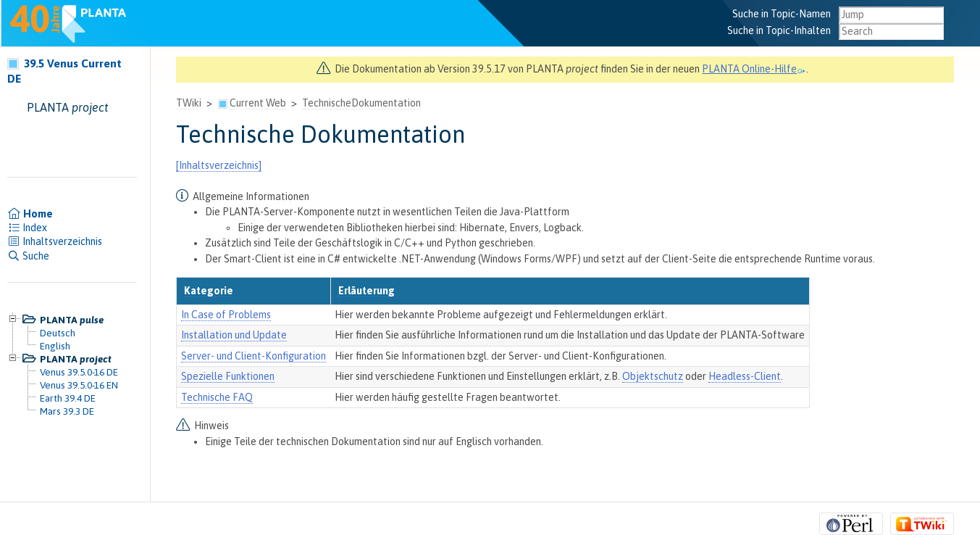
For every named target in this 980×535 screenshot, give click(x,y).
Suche (28, 256)
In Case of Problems (226, 315)
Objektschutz (653, 376)
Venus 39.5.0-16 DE (79, 372)
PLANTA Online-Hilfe (754, 69)
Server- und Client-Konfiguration (254, 356)
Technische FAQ (217, 397)
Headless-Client (745, 376)
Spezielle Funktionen (228, 376)
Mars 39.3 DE (67, 411)
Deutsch (58, 333)
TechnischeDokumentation (361, 103)
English (55, 346)
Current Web (258, 103)
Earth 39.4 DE (68, 398)
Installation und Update (234, 335)
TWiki (189, 103)
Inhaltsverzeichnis (55, 241)
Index (27, 228)
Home (30, 214)
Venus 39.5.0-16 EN (79, 385)
